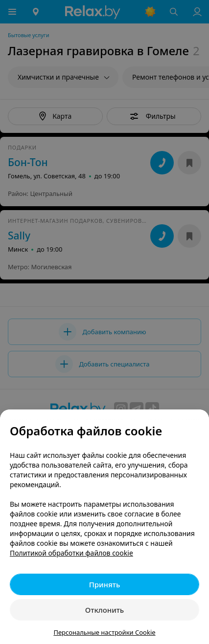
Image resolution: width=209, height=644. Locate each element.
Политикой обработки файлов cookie (71, 553)
